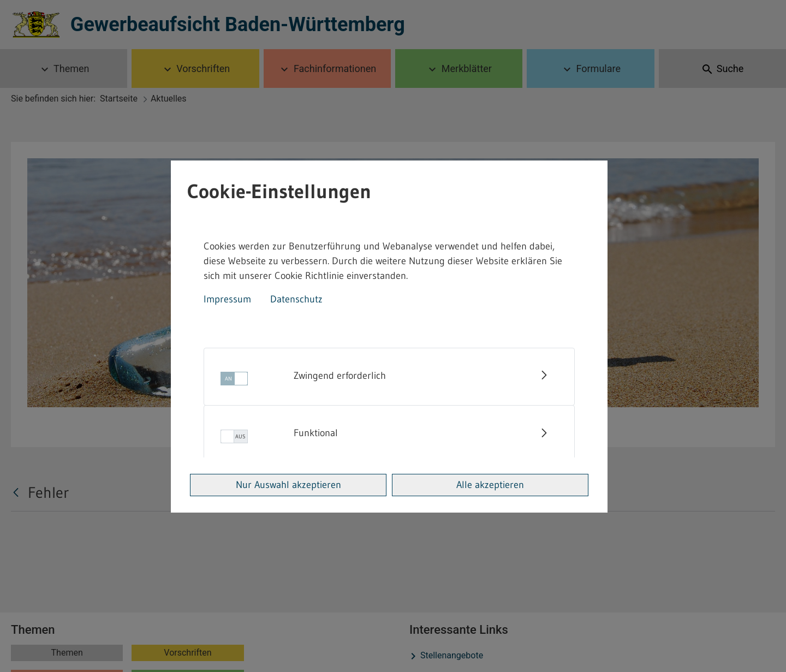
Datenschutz (296, 299)
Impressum (227, 299)
